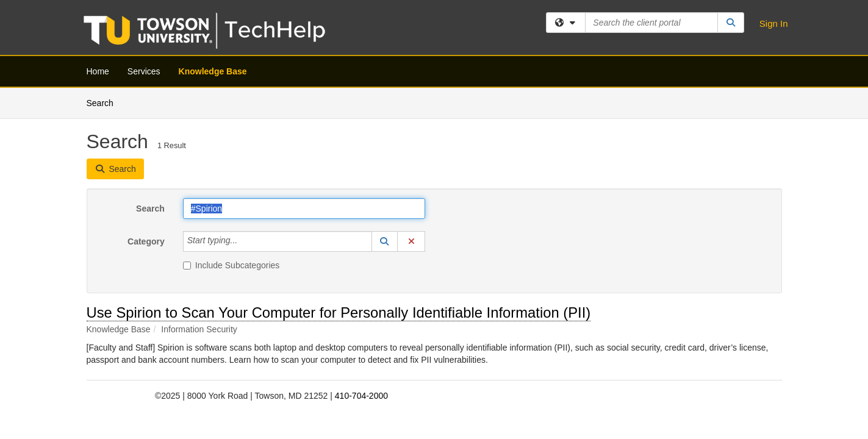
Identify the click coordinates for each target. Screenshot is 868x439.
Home (98, 71)
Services (144, 71)
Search (150, 121)
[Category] (244, 154)
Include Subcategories (231, 177)
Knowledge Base (213, 71)
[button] (385, 154)
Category (146, 154)
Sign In (774, 23)
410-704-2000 (361, 308)
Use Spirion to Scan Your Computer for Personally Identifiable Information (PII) (339, 225)
